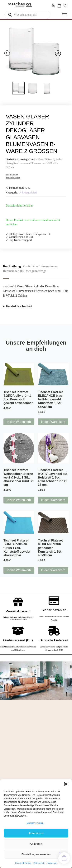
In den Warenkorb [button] (19, 422)
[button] (66, 784)
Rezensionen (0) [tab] (13, 271)
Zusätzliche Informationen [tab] (40, 266)
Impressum (52, 863)
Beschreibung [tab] (12, 266)
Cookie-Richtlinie (23, 863)
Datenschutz (39, 863)
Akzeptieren (36, 833)
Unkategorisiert (27, 159)
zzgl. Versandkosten (13, 178)
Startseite (11, 159)
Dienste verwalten (35, 823)
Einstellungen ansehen (36, 854)
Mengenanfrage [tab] (36, 271)
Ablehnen (36, 844)
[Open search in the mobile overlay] (27, 15)
